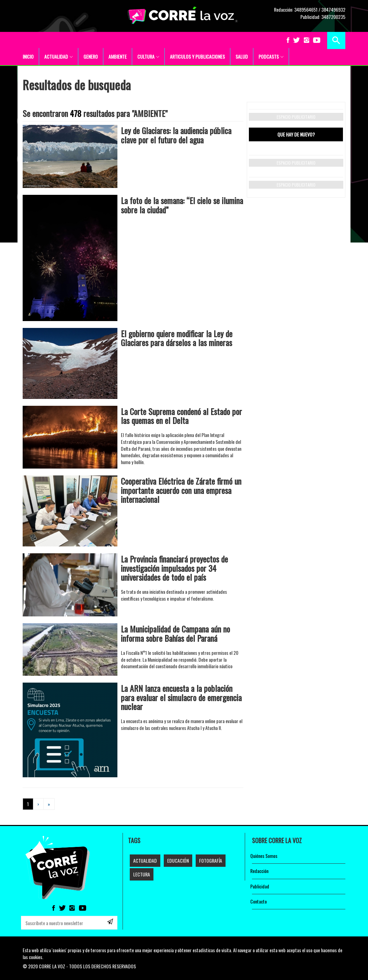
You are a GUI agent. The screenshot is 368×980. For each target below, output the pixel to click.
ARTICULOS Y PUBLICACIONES (197, 56)
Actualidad (145, 860)
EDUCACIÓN (178, 860)
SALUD (242, 56)
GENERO (91, 56)
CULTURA (148, 56)
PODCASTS (271, 56)
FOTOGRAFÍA (211, 860)
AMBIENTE (118, 56)
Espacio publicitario (296, 117)
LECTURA (142, 874)
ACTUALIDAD (59, 56)
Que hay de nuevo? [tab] (296, 134)
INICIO (28, 56)
